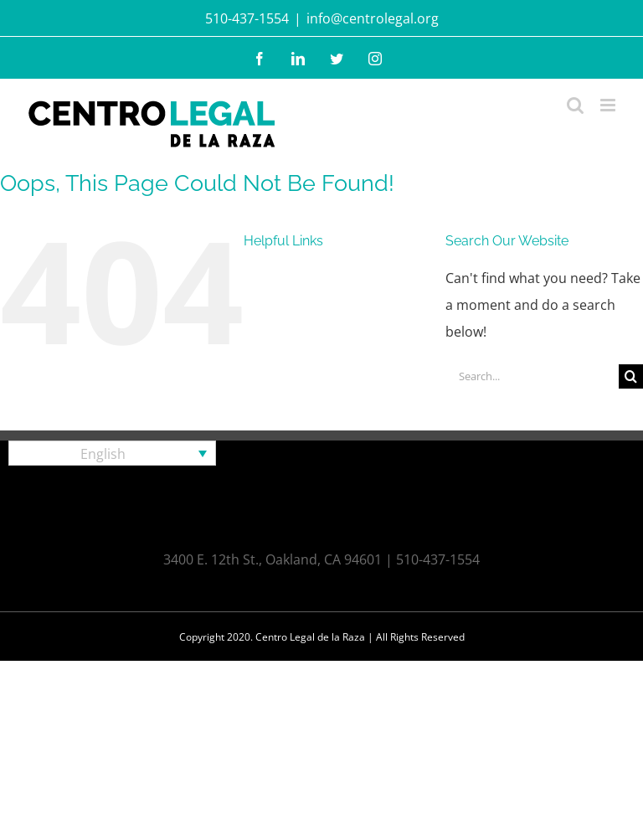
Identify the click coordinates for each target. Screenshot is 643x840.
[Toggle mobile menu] (609, 105)
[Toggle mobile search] (575, 105)
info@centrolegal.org (373, 18)
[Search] (631, 376)
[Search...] (532, 376)
